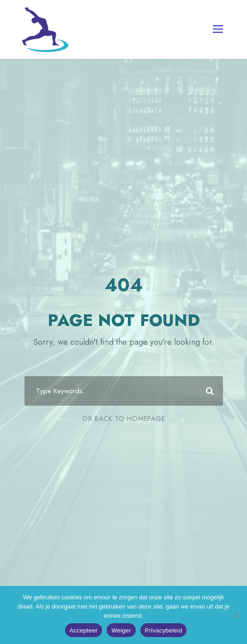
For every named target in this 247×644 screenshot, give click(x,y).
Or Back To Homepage (124, 419)
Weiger (121, 630)
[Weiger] (235, 615)
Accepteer (84, 630)
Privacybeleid (164, 630)
